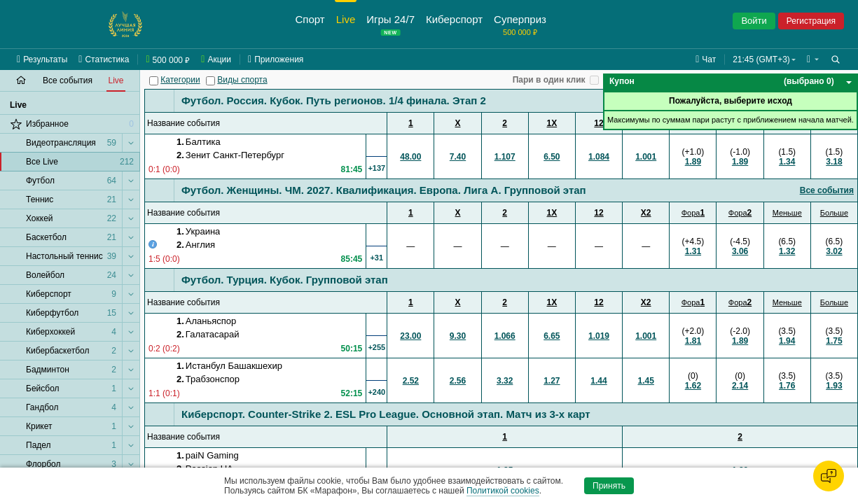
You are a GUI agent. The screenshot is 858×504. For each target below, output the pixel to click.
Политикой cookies (503, 491)
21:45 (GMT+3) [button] (761, 59)
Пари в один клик (549, 80)
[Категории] (154, 81)
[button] (813, 59)
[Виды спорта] (210, 81)
